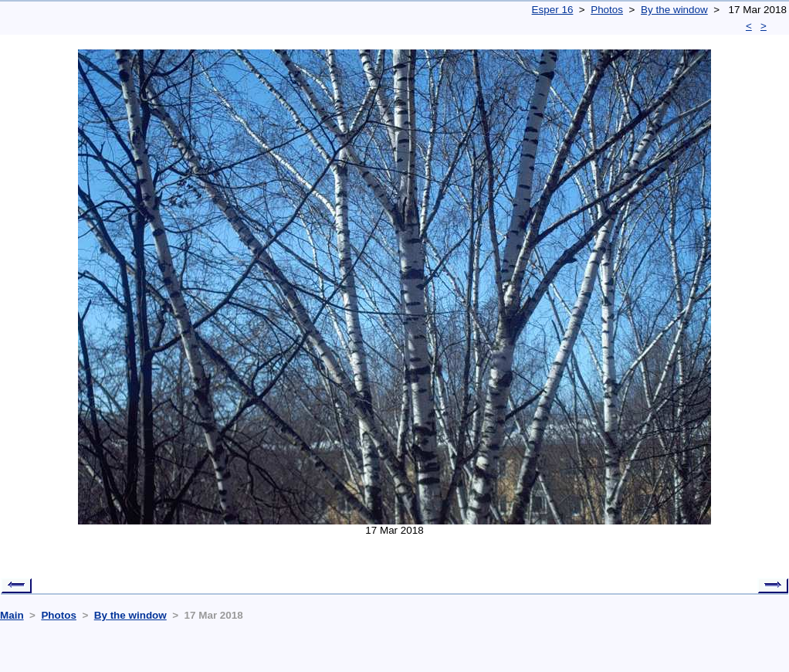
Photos (607, 10)
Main (12, 615)
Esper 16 (553, 10)
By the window (674, 10)
